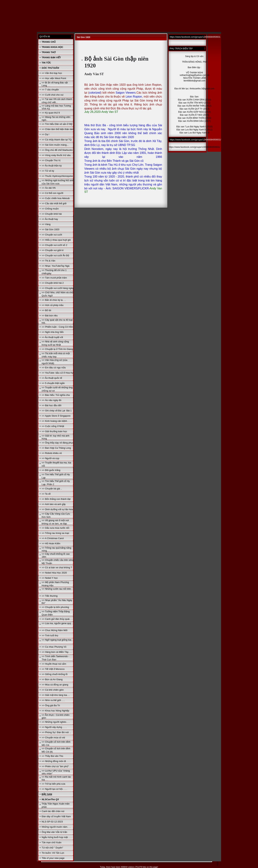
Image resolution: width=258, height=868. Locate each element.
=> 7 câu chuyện (50, 90)
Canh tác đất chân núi (53, 811)
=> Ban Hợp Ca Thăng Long (56, 448)
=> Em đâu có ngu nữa (54, 368)
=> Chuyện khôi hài (52, 214)
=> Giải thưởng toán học (54, 431)
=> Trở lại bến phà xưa (53, 784)
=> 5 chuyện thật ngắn (53, 383)
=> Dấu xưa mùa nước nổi (56, 528)
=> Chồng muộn (50, 209)
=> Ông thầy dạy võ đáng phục (58, 443)
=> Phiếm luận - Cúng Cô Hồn (57, 327)
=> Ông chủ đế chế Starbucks (57, 150)
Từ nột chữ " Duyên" (52, 848)
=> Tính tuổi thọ (50, 635)
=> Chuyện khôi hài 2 (53, 283)
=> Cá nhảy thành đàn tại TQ (57, 140)
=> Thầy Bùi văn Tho (52, 756)
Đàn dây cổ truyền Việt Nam (56, 816)
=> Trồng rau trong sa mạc (56, 533)
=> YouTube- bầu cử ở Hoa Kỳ (58, 373)
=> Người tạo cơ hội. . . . (54, 789)
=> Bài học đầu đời (52, 405)
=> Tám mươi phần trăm (54, 278)
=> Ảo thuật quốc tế (52, 378)
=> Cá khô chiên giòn (53, 690)
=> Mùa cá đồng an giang (55, 685)
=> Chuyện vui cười (52, 235)
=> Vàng (46, 224)
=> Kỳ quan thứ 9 (51, 113)
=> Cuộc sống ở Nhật (53, 426)
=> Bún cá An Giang (52, 679)
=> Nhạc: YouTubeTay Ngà (56, 266)
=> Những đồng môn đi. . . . (56, 761)
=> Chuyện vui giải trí (53, 250)
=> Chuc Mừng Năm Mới (55, 630)
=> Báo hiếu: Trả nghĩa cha (56, 395)
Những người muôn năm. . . (56, 827)
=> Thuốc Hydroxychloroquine (57, 176)
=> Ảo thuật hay (50, 219)
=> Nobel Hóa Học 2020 (54, 573)
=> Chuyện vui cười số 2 (55, 245)
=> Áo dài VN (49, 188)
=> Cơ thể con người (52, 193)
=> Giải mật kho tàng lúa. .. (56, 695)
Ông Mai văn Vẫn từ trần (54, 832)
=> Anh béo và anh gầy (54, 504)
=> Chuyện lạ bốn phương (55, 607)
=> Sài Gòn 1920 (51, 229)
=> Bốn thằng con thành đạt (56, 499)
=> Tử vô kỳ (48, 171)
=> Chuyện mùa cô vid (53, 738)
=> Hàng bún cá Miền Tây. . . (57, 652)
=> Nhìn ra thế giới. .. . (53, 700)
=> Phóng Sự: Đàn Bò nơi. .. (56, 732)
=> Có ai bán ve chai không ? (57, 568)
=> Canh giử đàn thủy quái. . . (57, 619)
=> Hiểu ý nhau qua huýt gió (56, 240)
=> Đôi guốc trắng (51, 470)
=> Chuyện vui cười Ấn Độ (55, 255)
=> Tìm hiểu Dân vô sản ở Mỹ (57, 124)
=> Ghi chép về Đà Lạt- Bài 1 (57, 411)
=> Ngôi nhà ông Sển (53, 332)
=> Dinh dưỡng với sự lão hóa (57, 509)
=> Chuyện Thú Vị (51, 160)
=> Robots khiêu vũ (52, 453)
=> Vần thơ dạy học (52, 73)
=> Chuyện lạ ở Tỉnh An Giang (57, 349)
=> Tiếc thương (50, 596)
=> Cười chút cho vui (53, 95)
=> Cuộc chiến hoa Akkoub (56, 198)
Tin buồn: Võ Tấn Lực (53, 853)
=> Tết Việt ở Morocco (53, 669)
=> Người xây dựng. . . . (54, 727)
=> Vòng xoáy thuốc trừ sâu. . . (58, 155)
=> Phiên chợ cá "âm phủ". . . (57, 766)
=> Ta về (46, 494)
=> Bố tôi (46, 310)
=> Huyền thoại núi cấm (54, 664)
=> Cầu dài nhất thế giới (54, 203)
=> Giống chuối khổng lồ (55, 674)
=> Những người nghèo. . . (56, 722)
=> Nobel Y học (50, 578)
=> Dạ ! (46, 134)
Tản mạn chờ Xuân (52, 842)
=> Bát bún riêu (50, 316)
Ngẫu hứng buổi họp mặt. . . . (57, 837)
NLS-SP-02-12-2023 (52, 822)
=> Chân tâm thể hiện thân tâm (58, 129)
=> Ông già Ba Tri (51, 705)
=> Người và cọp (51, 458)
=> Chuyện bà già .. (52, 489)
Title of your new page (53, 858)
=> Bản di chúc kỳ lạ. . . (54, 300)
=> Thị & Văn (49, 261)
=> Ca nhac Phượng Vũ (54, 647)
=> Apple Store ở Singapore (56, 416)
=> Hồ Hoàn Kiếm (51, 543)
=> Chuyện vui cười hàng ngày (58, 288)
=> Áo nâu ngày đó (52, 400)
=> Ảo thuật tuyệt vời (52, 337)
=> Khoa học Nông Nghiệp (56, 711)
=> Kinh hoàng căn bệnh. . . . (57, 421)
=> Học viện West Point (54, 78)
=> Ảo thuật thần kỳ (52, 166)
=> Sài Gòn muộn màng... (55, 145)
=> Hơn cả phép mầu (53, 305)
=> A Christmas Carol (53, 538)
